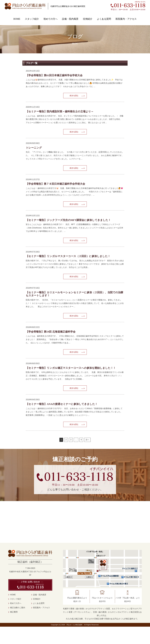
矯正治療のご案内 (18, 625)
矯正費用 (14, 629)
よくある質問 (104, 19)
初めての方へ (51, 19)
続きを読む (74, 96)
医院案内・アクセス (126, 19)
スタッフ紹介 (32, 19)
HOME (17, 19)
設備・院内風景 (70, 19)
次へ (87, 457)
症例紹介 (88, 19)
